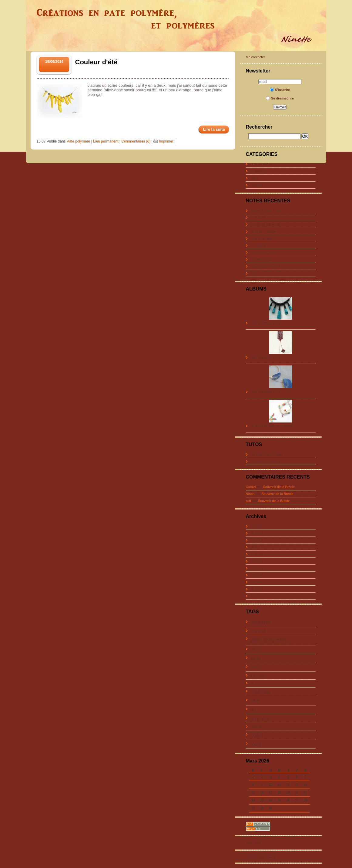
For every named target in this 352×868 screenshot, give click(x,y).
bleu (255, 649)
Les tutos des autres (265, 461)
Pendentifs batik (262, 252)
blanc (256, 744)
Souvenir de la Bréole (266, 210)
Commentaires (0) (136, 141)
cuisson (258, 676)
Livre (254, 273)
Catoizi (251, 487)
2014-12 (256, 589)
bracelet (258, 631)
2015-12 (256, 540)
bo (253, 710)
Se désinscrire (280, 98)
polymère (260, 718)
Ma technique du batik (267, 454)
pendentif (261, 622)
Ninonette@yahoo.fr (261, 857)
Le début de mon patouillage (272, 426)
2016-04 (256, 526)
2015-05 (256, 561)
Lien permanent (106, 141)
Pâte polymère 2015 (265, 357)
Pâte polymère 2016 (265, 323)
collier (257, 735)
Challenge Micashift (265, 224)
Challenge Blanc (263, 259)
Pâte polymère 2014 (265, 392)
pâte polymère (269, 640)
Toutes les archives (265, 596)
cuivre (256, 727)
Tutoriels (257, 185)
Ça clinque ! (259, 245)
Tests (254, 178)
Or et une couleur (263, 231)
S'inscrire (280, 90)
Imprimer (163, 141)
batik (255, 658)
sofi (248, 501)
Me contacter (256, 57)
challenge (260, 692)
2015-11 (256, 547)
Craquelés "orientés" (266, 266)
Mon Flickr (254, 843)
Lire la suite (214, 129)
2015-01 (256, 582)
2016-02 (256, 533)
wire (255, 701)
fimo (255, 667)
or (252, 683)
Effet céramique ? (263, 238)
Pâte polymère (261, 164)
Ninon (250, 494)
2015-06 (256, 554)
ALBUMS (256, 289)
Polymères (258, 171)
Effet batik (258, 217)
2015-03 (256, 568)
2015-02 (256, 575)
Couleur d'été (96, 62)
